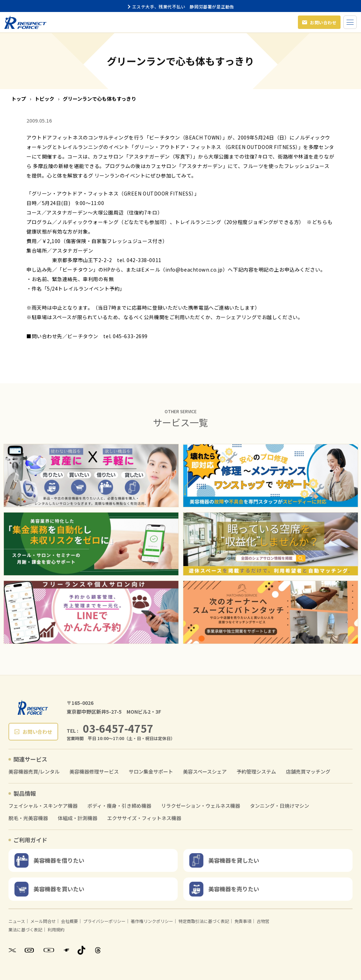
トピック (44, 99)
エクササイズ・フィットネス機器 (144, 818)
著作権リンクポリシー (152, 921)
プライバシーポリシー (104, 921)
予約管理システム (256, 772)
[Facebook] (66, 950)
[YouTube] (49, 950)
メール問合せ (43, 921)
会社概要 (69, 921)
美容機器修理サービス (94, 772)
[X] (12, 950)
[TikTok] (81, 950)
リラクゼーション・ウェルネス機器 (201, 806)
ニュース (17, 921)
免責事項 (243, 921)
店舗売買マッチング (308, 772)
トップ (19, 99)
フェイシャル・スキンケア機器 (43, 806)
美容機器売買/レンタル (34, 772)
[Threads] (98, 950)
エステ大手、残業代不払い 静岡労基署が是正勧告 (181, 7)
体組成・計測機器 (78, 818)
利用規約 (56, 929)
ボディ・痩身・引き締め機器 (119, 806)
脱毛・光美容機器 (28, 818)
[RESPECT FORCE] (33, 707)
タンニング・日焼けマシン (280, 806)
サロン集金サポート (151, 772)
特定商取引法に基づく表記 (204, 921)
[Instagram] (29, 950)
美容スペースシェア (205, 772)
